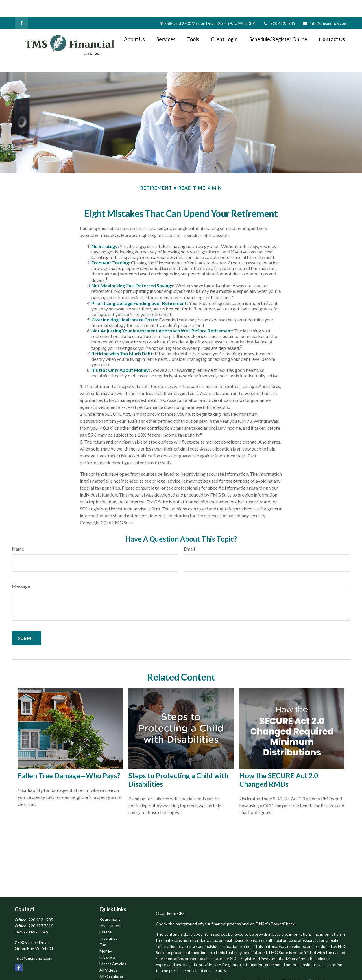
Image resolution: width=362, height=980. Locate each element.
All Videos (109, 953)
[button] (134, 22)
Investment (110, 908)
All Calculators (112, 959)
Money (106, 934)
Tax (103, 927)
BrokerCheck (283, 906)
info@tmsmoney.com (325, 6)
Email (189, 531)
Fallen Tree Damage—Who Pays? (69, 758)
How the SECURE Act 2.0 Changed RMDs (279, 762)
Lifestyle (107, 940)
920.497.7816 (41, 908)
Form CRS (176, 896)
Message (21, 569)
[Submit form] (27, 620)
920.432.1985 (279, 6)
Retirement (110, 902)
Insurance (109, 921)
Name (18, 531)
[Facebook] (21, 6)
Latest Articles (113, 946)
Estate (106, 914)
